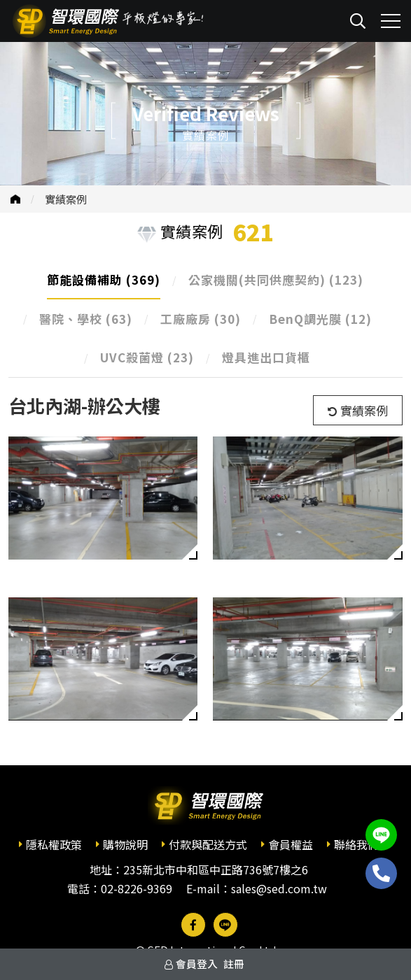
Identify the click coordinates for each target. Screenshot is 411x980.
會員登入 (197, 964)
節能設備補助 (104, 279)
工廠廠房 (201, 319)
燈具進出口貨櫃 (266, 357)
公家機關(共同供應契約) (276, 279)
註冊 (234, 964)
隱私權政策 (54, 844)
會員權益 (291, 844)
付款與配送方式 (208, 844)
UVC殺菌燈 (147, 357)
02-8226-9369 (137, 888)
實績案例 (66, 199)
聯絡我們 (356, 844)
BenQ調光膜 (320, 319)
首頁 (15, 199)
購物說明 (125, 844)
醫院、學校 (86, 319)
